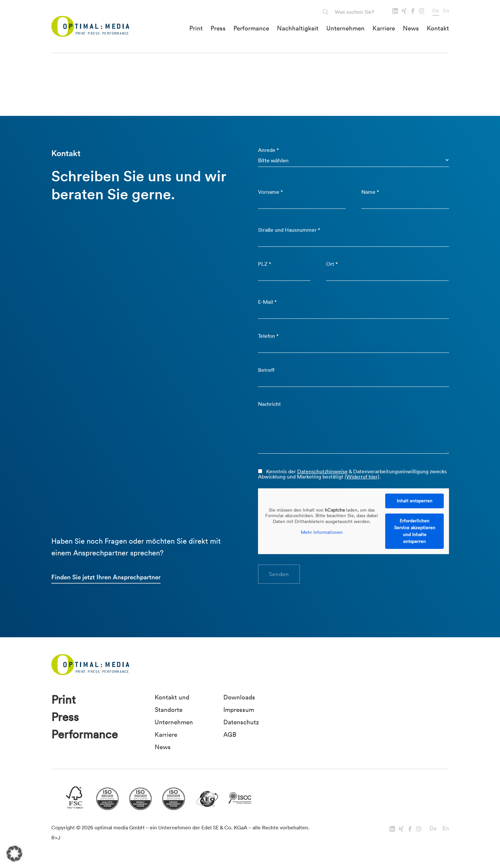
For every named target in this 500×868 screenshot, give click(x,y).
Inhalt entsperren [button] (414, 501)
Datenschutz (241, 722)
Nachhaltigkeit (298, 28)
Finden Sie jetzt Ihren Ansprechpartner (106, 577)
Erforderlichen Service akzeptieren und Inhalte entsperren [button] (414, 531)
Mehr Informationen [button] (321, 532)
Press (218, 28)
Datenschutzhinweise (322, 471)
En (446, 10)
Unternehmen (345, 28)
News (411, 28)
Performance (251, 28)
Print (196, 28)
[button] (14, 854)
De (436, 10)
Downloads (239, 697)
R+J (56, 838)
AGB (230, 734)
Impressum (239, 710)
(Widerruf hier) (362, 477)
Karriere (384, 28)
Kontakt (438, 28)
